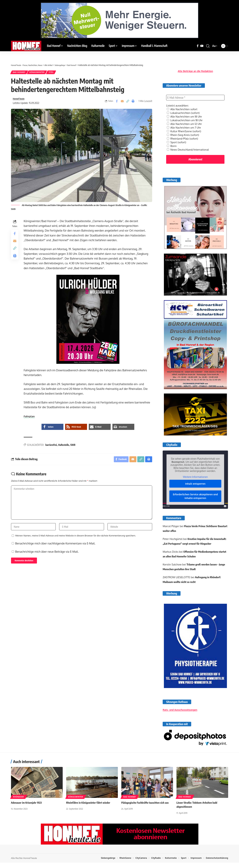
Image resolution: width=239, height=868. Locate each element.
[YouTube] (202, 46)
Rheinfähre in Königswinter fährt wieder (90, 808)
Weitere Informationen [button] (195, 473)
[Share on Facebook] (117, 103)
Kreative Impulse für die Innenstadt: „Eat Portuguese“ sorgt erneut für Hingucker (190, 540)
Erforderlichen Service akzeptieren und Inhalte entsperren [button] (195, 493)
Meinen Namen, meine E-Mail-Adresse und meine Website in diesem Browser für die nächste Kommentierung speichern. (76, 543)
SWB (74, 447)
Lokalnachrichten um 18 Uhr (186, 117)
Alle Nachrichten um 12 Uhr (185, 121)
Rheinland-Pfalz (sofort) (183, 135)
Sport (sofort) (177, 138)
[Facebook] (198, 46)
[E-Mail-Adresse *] (195, 95)
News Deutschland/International (189, 145)
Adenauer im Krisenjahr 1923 (27, 808)
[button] (208, 46)
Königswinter (41, 73)
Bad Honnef (20, 73)
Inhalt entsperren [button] (195, 480)
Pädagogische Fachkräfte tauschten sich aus (146, 808)
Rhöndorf (19, 802)
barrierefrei (52, 447)
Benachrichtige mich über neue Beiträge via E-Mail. (47, 559)
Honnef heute (20, 100)
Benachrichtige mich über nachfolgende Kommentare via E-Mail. (55, 551)
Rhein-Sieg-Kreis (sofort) (184, 131)
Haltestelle (65, 447)
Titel (58, 73)
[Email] (122, 103)
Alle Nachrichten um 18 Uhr (185, 114)
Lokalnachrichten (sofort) (184, 110)
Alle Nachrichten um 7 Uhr (185, 124)
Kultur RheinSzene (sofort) (185, 128)
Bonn (172, 142)
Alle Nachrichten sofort (183, 107)
